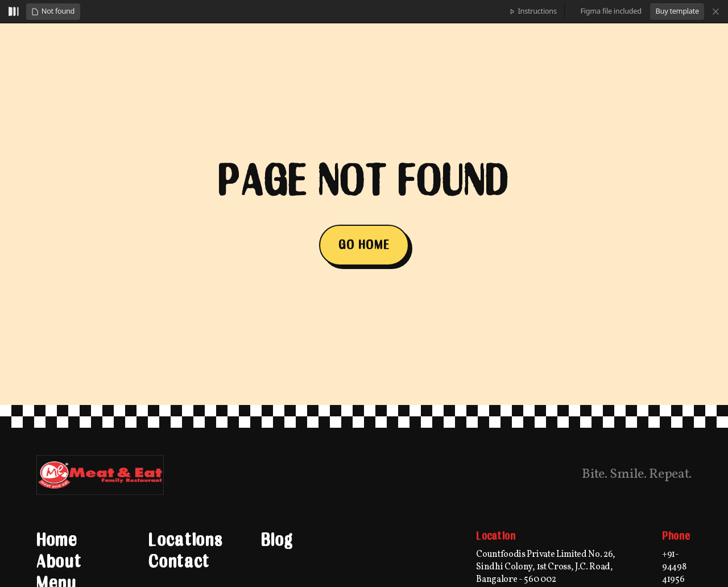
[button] (53, 12)
